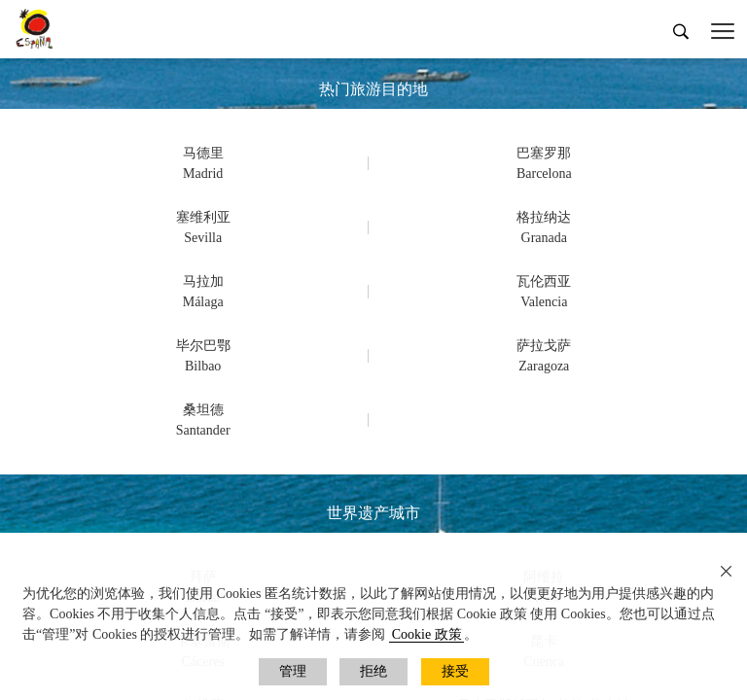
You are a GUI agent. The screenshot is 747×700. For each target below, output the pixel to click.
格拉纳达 (544, 217)
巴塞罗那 (544, 153)
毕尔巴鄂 (203, 346)
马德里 (203, 153)
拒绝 (373, 671)
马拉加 (203, 281)
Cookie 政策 (427, 634)
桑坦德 (203, 410)
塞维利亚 (203, 217)
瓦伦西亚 (544, 281)
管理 (293, 671)
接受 (455, 671)
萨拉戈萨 (544, 346)
